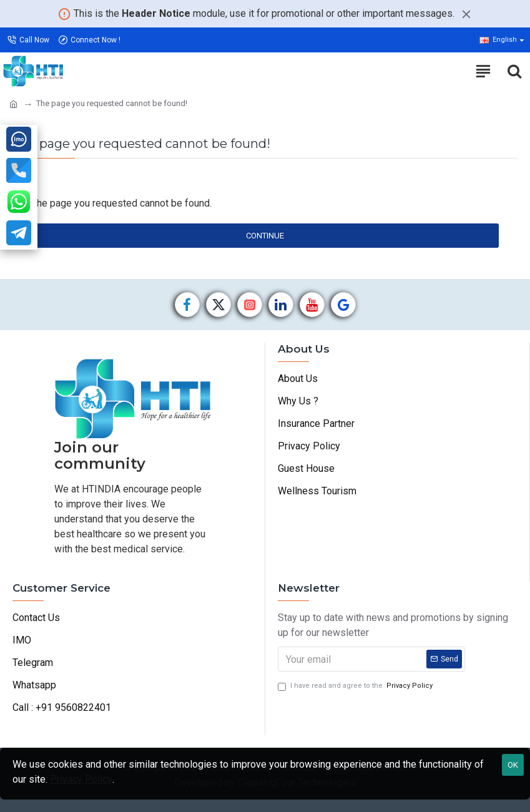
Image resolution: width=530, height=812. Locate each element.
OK (513, 765)
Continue (265, 236)
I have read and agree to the (356, 686)
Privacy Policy (81, 779)
